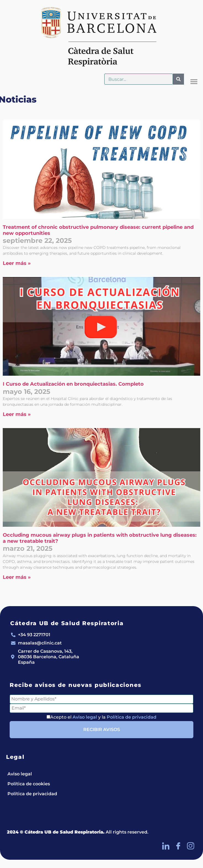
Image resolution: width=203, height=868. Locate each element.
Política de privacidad (132, 717)
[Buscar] (178, 79)
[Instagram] (191, 846)
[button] (194, 81)
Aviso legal (85, 717)
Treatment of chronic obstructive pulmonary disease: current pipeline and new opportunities (98, 230)
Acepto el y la (101, 717)
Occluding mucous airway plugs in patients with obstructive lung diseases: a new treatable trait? (100, 538)
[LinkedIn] (166, 846)
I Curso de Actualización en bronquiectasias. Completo (73, 384)
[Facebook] (178, 846)
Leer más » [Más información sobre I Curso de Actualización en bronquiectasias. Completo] (17, 414)
